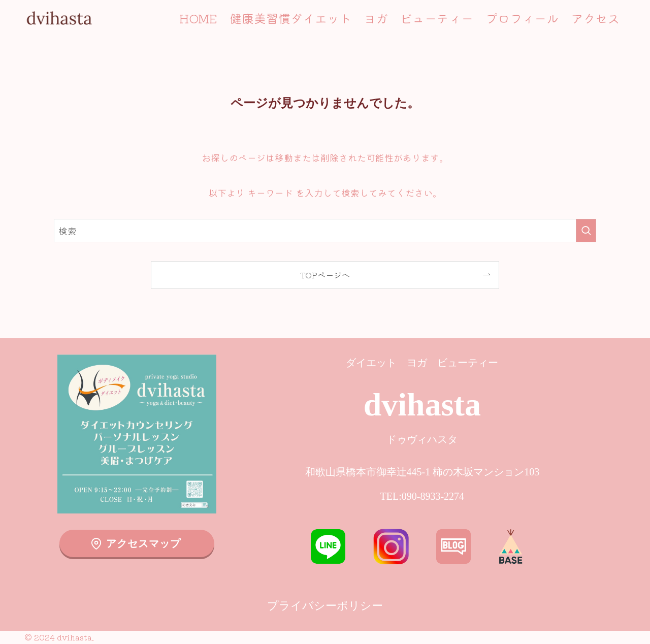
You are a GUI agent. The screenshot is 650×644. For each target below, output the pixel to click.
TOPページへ (325, 275)
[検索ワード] (325, 231)
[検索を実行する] (586, 231)
